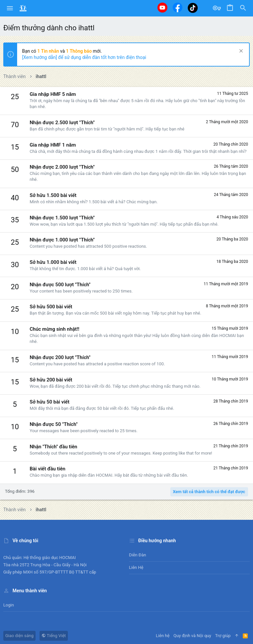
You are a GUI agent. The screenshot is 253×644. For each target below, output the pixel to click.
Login (9, 605)
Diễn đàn (138, 555)
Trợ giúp (223, 636)
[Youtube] (162, 8)
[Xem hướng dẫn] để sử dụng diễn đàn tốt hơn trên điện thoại (84, 57)
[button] (10, 8)
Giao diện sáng (19, 636)
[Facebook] (178, 7)
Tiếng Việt (54, 636)
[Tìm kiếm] (243, 8)
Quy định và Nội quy (192, 636)
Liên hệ (136, 567)
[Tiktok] (193, 8)
